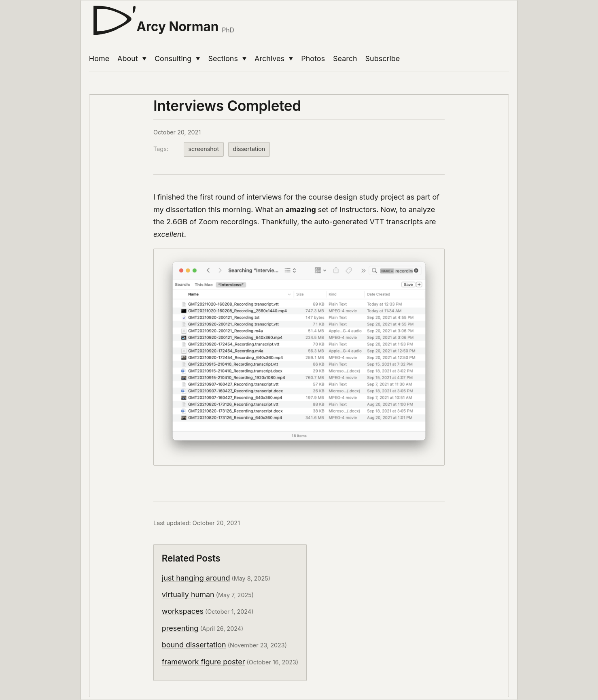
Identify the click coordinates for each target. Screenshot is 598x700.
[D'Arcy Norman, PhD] (162, 17)
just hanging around (196, 578)
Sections (227, 59)
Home (99, 59)
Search (345, 59)
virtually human (188, 595)
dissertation (249, 149)
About (132, 59)
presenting (180, 628)
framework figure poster (204, 662)
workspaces (183, 611)
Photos (313, 59)
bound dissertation (194, 645)
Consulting (177, 59)
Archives (274, 59)
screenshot (204, 149)
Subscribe (383, 59)
